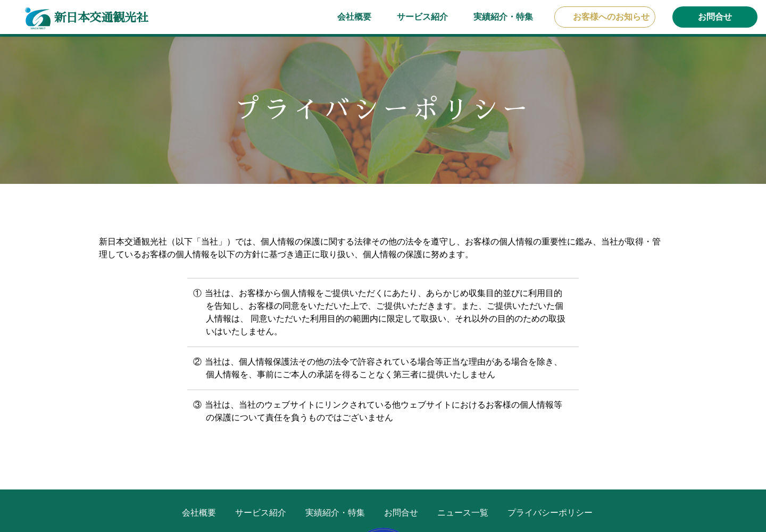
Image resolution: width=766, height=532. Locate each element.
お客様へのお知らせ (611, 17)
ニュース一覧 (463, 513)
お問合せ (715, 17)
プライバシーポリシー (550, 513)
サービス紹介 (422, 17)
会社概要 (354, 17)
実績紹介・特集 (503, 17)
